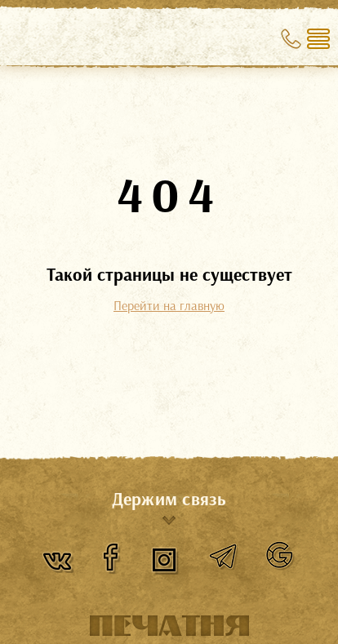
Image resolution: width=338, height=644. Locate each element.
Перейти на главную (169, 306)
